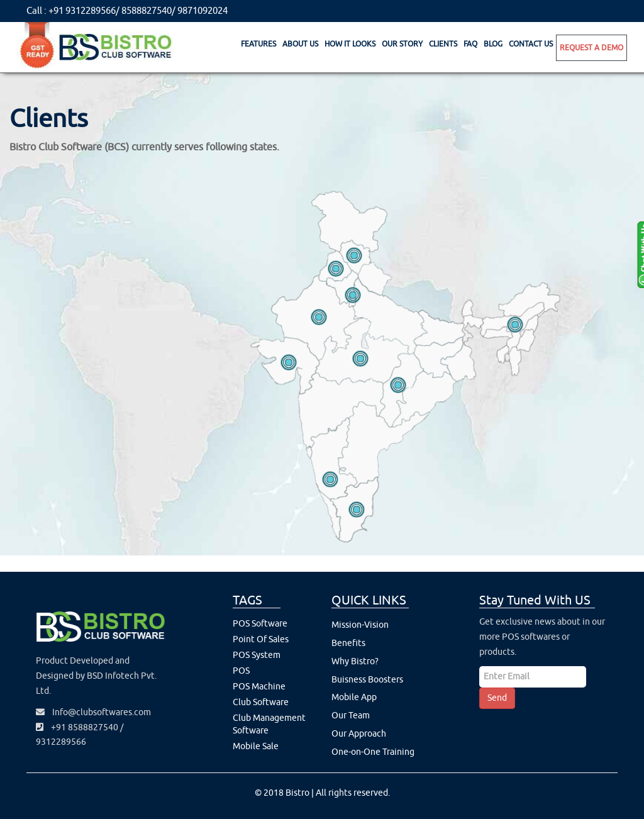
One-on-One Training (373, 752)
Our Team (351, 716)
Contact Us (531, 44)
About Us (300, 44)
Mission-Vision (360, 625)
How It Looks (350, 44)
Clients (443, 44)
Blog (493, 44)
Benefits (348, 643)
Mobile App (354, 697)
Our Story (402, 44)
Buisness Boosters (367, 680)
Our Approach (359, 734)
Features (258, 44)
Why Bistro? (355, 661)
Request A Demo (591, 48)
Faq (470, 44)
